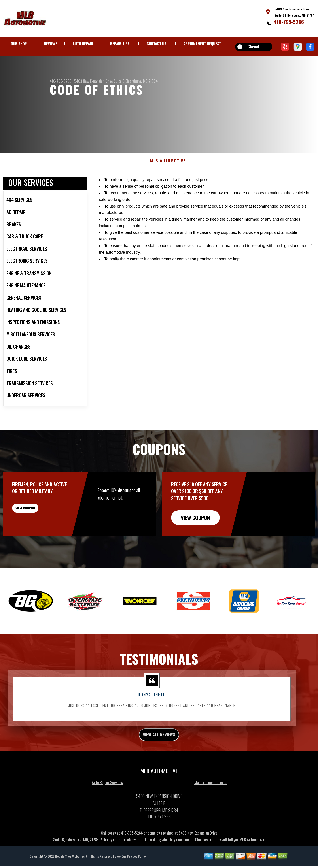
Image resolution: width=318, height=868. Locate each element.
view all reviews (159, 747)
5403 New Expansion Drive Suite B (99, 81)
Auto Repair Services (107, 795)
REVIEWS (51, 44)
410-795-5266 (289, 22)
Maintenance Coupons (211, 795)
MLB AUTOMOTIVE (168, 172)
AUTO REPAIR (83, 44)
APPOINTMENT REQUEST (202, 44)
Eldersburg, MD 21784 (142, 81)
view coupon (36, 522)
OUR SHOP (19, 44)
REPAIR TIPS (120, 44)
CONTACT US (156, 44)
